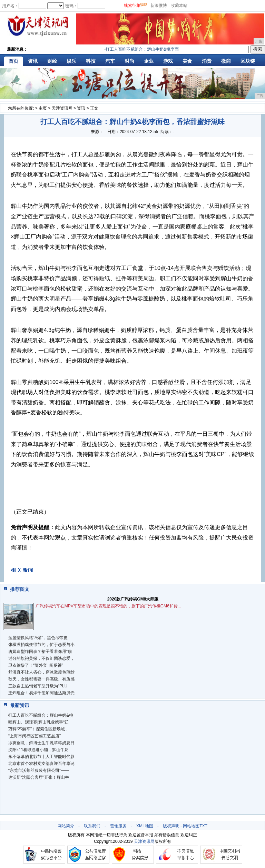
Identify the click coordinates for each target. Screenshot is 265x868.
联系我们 (92, 826)
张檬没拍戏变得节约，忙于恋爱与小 (41, 645)
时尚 (129, 61)
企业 (149, 61)
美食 (187, 61)
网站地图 (191, 826)
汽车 (110, 61)
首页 (13, 61)
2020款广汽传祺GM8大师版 (133, 599)
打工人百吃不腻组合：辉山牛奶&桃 (41, 715)
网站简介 (66, 826)
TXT (203, 826)
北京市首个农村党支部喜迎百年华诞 (41, 764)
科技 (91, 61)
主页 (43, 108)
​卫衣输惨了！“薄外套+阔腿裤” (36, 665)
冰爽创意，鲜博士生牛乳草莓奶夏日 (41, 743)
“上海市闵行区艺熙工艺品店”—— (39, 736)
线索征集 (132, 6)
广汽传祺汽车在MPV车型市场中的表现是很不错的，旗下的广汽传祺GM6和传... (108, 606)
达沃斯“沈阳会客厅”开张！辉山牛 (39, 777)
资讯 (33, 61)
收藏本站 (179, 6)
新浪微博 (159, 6)
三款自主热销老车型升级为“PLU (38, 686)
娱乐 (71, 61)
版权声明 (171, 826)
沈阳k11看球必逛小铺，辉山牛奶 (38, 750)
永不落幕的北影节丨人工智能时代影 (41, 757)
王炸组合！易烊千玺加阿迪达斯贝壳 (41, 693)
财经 (52, 61)
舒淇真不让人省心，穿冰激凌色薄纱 (41, 672)
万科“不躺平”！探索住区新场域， (39, 729)
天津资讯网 (62, 108)
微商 (226, 61)
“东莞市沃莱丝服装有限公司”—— (39, 770)
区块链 (248, 61)
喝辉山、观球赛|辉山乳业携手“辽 (38, 722)
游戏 (168, 61)
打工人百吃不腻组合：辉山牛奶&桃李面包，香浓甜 (156, 49)
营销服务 (118, 826)
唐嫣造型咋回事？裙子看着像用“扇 (40, 652)
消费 (207, 61)
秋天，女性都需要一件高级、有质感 (41, 679)
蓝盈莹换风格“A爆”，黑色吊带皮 (38, 638)
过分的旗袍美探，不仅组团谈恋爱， (41, 658)
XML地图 (145, 826)
